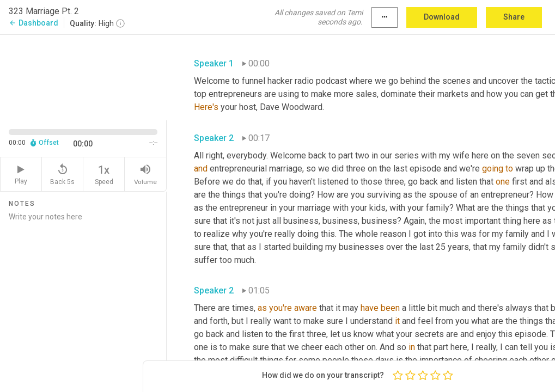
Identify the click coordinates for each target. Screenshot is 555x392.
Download (442, 17)
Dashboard (33, 23)
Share (514, 17)
